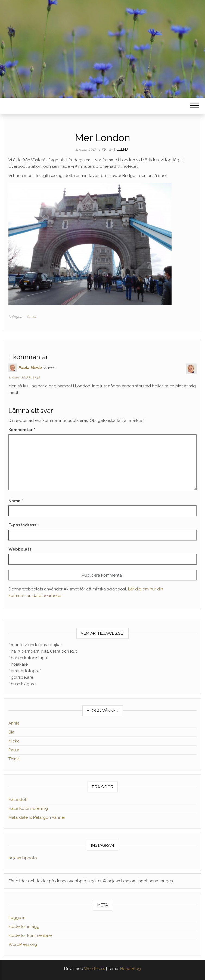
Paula (14, 750)
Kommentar (22, 430)
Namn (16, 501)
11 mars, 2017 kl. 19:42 (24, 377)
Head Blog (131, 969)
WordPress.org (23, 944)
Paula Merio (30, 368)
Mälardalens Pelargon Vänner (37, 817)
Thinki (14, 759)
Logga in (17, 918)
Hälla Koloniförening (28, 808)
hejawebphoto (23, 858)
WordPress (94, 969)
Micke (14, 741)
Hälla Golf (18, 799)
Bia (11, 732)
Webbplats (20, 549)
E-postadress (24, 525)
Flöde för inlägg (24, 927)
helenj (121, 149)
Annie (14, 723)
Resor (32, 317)
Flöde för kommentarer (31, 935)
